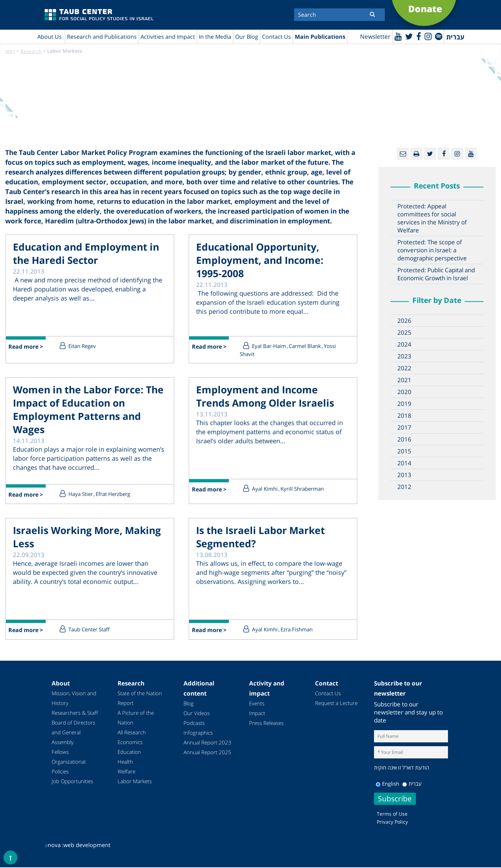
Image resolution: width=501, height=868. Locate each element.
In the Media (215, 37)
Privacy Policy (392, 822)
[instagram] (428, 36)
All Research (132, 733)
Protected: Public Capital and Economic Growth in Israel (436, 274)
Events (257, 704)
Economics (130, 743)
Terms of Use (392, 814)
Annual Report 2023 (207, 743)
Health (125, 762)
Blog (189, 704)
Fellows (60, 752)
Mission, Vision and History (74, 699)
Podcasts (194, 724)
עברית (412, 784)
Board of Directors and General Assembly (73, 733)
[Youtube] (397, 36)
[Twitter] (408, 36)
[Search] (339, 15)
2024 (404, 345)
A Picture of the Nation (136, 718)
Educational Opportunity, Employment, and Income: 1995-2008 (260, 260)
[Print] (416, 154)
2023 (404, 357)
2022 (404, 368)
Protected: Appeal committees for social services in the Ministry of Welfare (432, 218)
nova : (54, 846)
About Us (50, 37)
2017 (404, 428)
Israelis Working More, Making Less (87, 537)
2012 (404, 487)
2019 (404, 404)
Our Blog (247, 37)
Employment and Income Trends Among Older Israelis (265, 396)
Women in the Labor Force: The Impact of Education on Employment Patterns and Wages (88, 410)
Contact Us (276, 37)
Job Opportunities (72, 782)
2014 (404, 463)
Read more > (26, 347)
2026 (404, 321)
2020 (404, 392)
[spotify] (438, 36)
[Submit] (372, 14)
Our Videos (197, 714)
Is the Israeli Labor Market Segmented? (260, 537)
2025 (404, 333)
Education (129, 752)
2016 (404, 440)
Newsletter (374, 37)
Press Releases (266, 724)
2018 (404, 416)
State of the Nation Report (140, 699)
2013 (404, 475)
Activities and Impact (168, 37)
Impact (257, 714)
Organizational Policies (69, 767)
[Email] (403, 154)
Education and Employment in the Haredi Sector (86, 254)
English (387, 784)
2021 (404, 380)
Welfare (126, 772)
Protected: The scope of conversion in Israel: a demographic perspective (432, 250)
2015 (404, 451)
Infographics (198, 733)
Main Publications (320, 37)
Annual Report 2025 (207, 753)
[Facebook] (418, 36)
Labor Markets (135, 782)
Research (31, 51)
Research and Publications (102, 37)
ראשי (10, 51)
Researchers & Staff (75, 713)
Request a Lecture (336, 704)
